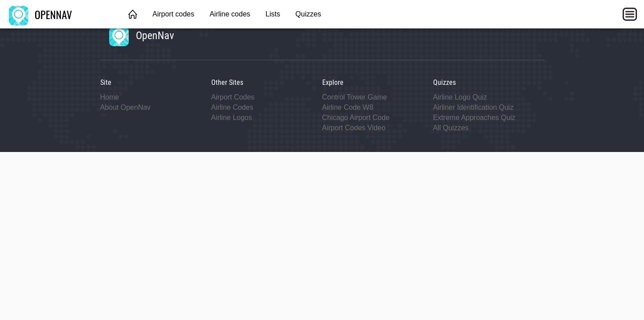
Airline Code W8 (348, 107)
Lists (273, 14)
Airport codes (173, 14)
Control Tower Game (355, 97)
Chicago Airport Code (356, 118)
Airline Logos (232, 118)
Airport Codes (233, 97)
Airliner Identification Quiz (473, 107)
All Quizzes (451, 128)
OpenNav (142, 36)
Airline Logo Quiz (460, 97)
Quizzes (308, 14)
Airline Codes (232, 107)
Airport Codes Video (354, 128)
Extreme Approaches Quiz (474, 118)
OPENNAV (40, 14)
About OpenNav (126, 107)
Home (110, 97)
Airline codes (230, 14)
